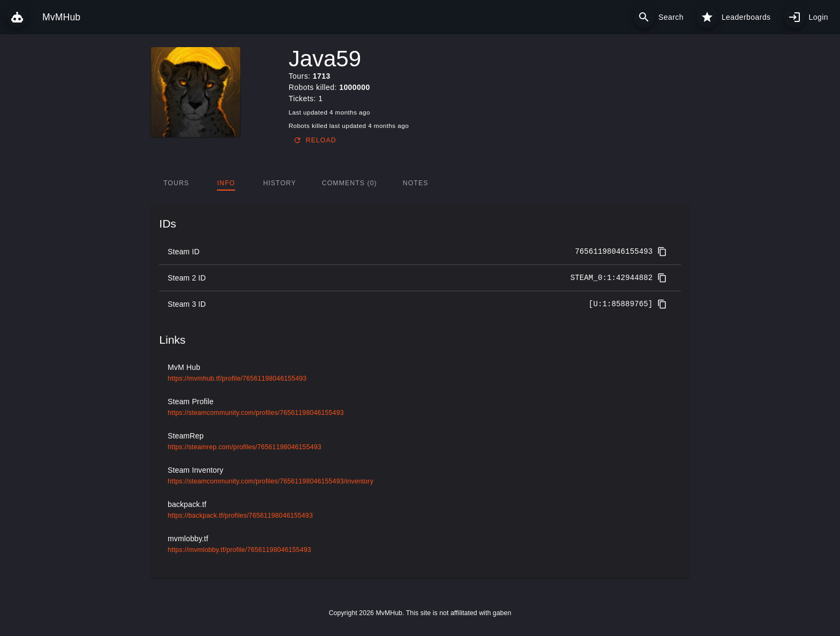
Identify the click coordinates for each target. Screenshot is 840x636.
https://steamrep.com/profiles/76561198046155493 (245, 447)
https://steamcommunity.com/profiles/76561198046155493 (256, 413)
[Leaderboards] (707, 17)
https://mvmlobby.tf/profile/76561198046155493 (239, 550)
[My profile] (794, 17)
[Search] (644, 17)
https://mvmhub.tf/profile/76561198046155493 (237, 378)
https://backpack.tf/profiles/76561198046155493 (240, 516)
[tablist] (420, 183)
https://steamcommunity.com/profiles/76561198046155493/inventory (271, 481)
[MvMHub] (17, 17)
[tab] (176, 183)
